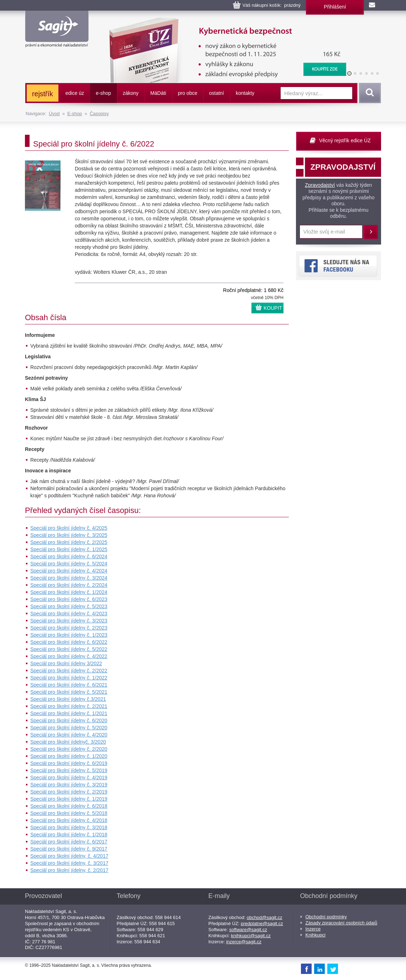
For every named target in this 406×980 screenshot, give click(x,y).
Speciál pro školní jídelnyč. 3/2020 (68, 742)
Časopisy (99, 114)
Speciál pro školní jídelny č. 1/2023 (69, 635)
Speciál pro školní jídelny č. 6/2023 (69, 599)
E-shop (75, 114)
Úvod (54, 114)
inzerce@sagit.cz (244, 942)
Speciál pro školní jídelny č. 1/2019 (69, 799)
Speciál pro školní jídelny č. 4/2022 (69, 656)
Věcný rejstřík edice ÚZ (345, 140)
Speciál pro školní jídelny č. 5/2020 (69, 728)
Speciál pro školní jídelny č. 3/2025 (69, 535)
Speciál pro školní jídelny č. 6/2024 (69, 556)
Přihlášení (335, 7)
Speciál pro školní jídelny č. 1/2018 (69, 835)
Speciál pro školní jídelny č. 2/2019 (69, 792)
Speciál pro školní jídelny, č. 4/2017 (69, 856)
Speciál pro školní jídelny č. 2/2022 (69, 671)
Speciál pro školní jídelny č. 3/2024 (69, 578)
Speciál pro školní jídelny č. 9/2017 (69, 849)
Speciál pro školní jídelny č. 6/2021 (69, 685)
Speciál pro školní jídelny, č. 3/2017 (69, 863)
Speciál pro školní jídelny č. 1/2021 (69, 713)
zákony (131, 93)
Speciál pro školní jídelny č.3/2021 (68, 699)
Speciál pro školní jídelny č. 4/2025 (69, 528)
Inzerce (313, 929)
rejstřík (43, 94)
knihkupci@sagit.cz (251, 936)
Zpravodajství (320, 185)
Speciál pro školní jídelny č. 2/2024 (69, 585)
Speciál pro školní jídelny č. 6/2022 (69, 642)
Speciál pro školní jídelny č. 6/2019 (69, 763)
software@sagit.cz (248, 930)
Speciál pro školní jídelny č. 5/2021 (69, 692)
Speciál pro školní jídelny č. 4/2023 (69, 614)
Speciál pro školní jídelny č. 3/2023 (69, 621)
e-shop (103, 93)
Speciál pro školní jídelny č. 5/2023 (69, 606)
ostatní (217, 93)
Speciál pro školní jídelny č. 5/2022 (69, 649)
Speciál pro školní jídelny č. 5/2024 (69, 564)
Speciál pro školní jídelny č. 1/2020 (69, 756)
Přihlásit (371, 232)
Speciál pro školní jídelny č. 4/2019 (69, 778)
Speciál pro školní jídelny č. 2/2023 (69, 628)
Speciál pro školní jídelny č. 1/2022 (69, 678)
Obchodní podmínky (326, 917)
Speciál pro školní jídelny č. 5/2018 (69, 813)
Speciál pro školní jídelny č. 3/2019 (69, 785)
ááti (158, 93)
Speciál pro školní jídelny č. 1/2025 (69, 549)
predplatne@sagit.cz (262, 923)
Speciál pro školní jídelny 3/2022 (66, 663)
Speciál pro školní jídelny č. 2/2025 (69, 542)
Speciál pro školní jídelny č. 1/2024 (69, 592)
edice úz (75, 93)
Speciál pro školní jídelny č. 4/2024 (69, 571)
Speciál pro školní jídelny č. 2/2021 (69, 706)
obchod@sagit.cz (265, 917)
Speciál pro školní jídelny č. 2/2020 (69, 749)
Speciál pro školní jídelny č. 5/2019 (69, 770)
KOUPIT (273, 308)
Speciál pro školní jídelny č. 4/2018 (69, 820)
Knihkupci (316, 935)
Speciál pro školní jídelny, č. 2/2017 (69, 870)
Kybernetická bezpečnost (223, 21)
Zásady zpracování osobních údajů (342, 923)
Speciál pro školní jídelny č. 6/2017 (69, 842)
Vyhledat (369, 93)
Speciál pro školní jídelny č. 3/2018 (69, 827)
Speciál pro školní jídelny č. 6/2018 (69, 806)
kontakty (245, 93)
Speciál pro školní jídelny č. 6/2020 (69, 720)
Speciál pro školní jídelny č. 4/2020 (69, 735)
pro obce (188, 93)
